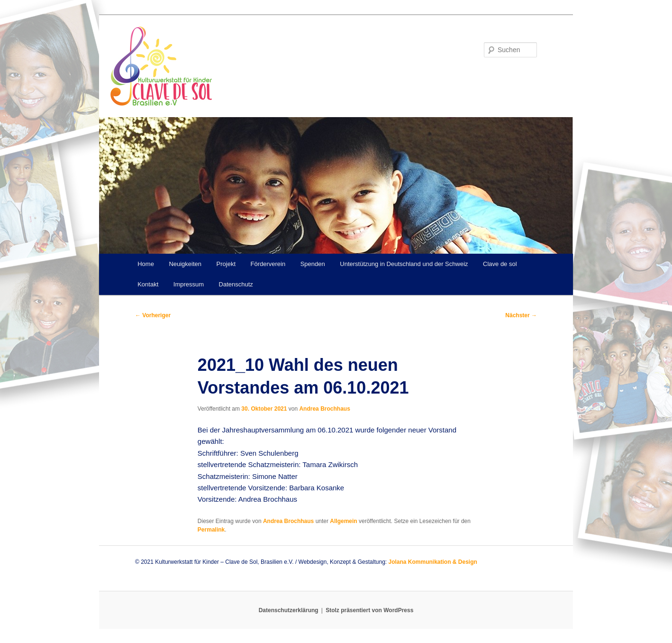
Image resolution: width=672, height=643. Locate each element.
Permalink (211, 530)
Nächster (521, 315)
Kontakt (148, 284)
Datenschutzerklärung (289, 610)
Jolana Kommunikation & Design (432, 562)
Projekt (226, 264)
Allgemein (343, 521)
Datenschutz (236, 284)
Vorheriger (153, 315)
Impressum (189, 284)
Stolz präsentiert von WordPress (369, 610)
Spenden (313, 264)
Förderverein (268, 264)
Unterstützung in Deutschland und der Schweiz (404, 264)
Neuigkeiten (185, 264)
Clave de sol (500, 264)
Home (146, 264)
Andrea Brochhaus (324, 409)
